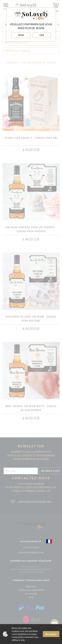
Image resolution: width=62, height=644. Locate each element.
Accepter (51, 634)
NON (21, 35)
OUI (42, 35)
